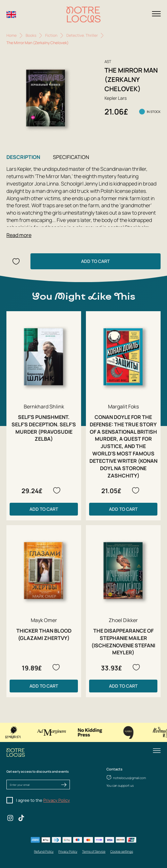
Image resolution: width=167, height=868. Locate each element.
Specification (71, 157)
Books (31, 35)
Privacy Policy (57, 800)
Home (12, 35)
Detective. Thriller (82, 35)
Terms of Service (94, 851)
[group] (46, 98)
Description (23, 157)
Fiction (51, 35)
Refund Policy (44, 851)
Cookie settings (122, 851)
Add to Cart (95, 261)
